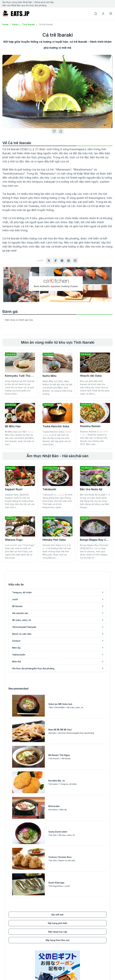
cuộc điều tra (92, 953)
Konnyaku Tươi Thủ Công (22, 376)
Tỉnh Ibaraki (30, 24)
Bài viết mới (57, 792)
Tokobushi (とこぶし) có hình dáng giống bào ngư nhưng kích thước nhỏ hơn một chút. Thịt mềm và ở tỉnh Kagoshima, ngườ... (57, 501)
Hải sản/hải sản (10, 912)
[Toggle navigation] (111, 14)
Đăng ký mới (64, 940)
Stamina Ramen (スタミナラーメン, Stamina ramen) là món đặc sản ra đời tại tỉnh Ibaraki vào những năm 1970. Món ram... (94, 438)
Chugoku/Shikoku (12, 962)
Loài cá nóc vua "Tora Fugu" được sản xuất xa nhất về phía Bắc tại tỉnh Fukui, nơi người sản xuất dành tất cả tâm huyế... (20, 551)
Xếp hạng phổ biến (57, 801)
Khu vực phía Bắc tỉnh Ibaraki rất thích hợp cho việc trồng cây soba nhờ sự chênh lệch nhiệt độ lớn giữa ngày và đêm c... (95, 387)
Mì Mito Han (13, 426)
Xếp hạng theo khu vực (58, 818)
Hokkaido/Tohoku (12, 940)
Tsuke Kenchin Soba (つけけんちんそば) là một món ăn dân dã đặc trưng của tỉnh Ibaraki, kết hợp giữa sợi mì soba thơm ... (57, 438)
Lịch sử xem (64, 953)
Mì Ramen (8, 908)
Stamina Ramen (90, 426)
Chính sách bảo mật (95, 949)
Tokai (5, 953)
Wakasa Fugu (14, 540)
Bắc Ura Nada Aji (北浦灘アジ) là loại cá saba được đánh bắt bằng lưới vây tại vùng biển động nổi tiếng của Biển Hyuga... (95, 501)
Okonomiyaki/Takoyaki (14, 921)
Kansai (6, 958)
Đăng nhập (63, 945)
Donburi (62, 899)
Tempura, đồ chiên (12, 899)
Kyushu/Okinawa (11, 966)
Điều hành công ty (95, 940)
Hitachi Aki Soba (91, 376)
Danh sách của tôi (67, 949)
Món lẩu (62, 904)
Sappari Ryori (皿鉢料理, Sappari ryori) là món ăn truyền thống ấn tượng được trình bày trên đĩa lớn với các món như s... (20, 501)
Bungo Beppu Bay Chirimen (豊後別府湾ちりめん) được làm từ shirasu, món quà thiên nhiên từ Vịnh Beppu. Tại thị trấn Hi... (94, 531)
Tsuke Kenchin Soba (56, 426)
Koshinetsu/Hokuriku (13, 949)
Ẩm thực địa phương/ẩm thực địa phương (79, 917)
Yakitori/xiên (64, 908)
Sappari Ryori (14, 489)
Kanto (17, 24)
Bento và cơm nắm (12, 926)
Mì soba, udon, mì (12, 917)
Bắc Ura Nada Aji (91, 489)
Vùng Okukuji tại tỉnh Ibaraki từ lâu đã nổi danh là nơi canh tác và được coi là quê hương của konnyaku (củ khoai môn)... (20, 387)
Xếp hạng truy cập (58, 809)
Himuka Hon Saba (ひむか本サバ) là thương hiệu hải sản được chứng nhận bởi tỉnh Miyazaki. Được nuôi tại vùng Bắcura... (57, 531)
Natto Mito (49, 376)
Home (7, 24)
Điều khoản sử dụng (95, 945)
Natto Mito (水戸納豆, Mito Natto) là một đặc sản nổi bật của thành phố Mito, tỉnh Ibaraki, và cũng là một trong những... (57, 388)
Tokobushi (49, 489)
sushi (5, 904)
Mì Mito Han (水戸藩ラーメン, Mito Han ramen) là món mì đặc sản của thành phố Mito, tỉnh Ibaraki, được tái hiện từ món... (20, 438)
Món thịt (62, 912)
